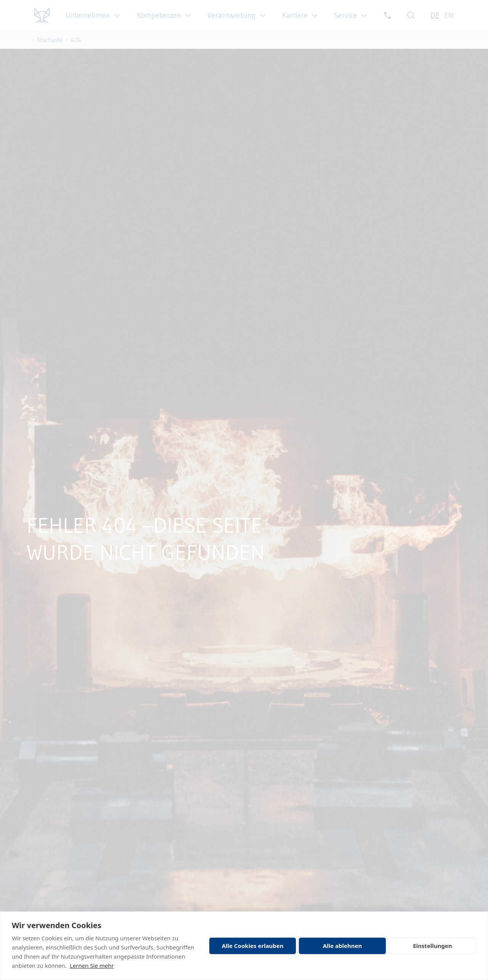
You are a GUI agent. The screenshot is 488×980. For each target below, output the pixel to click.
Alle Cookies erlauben (253, 946)
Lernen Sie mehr (92, 966)
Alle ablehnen (342, 946)
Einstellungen (432, 946)
